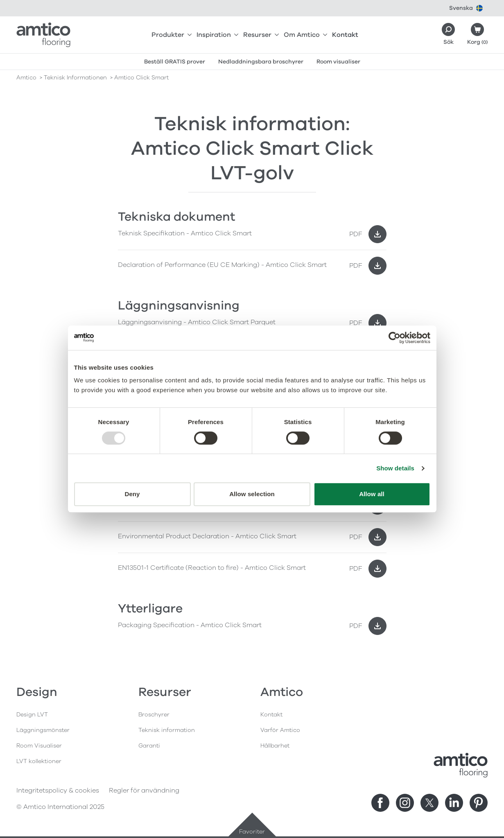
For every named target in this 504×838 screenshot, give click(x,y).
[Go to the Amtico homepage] (43, 35)
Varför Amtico (280, 730)
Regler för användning (144, 791)
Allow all (372, 494)
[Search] (448, 35)
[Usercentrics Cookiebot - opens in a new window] (394, 338)
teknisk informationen (75, 78)
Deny (132, 494)
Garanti (149, 746)
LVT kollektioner (39, 761)
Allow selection (252, 494)
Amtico (26, 78)
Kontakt (345, 35)
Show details (395, 468)
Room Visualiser (39, 746)
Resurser (261, 35)
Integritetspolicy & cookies (58, 791)
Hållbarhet (275, 746)
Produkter (172, 35)
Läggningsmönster (43, 730)
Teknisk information (167, 730)
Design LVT (32, 715)
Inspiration (217, 35)
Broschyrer (154, 715)
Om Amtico (305, 35)
